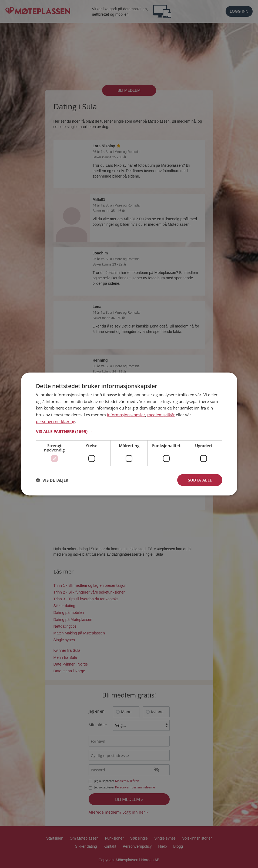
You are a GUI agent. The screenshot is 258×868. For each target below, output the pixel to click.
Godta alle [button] (200, 480)
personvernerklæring (56, 421)
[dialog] (129, 434)
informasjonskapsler (126, 415)
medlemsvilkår (161, 415)
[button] (129, 431)
